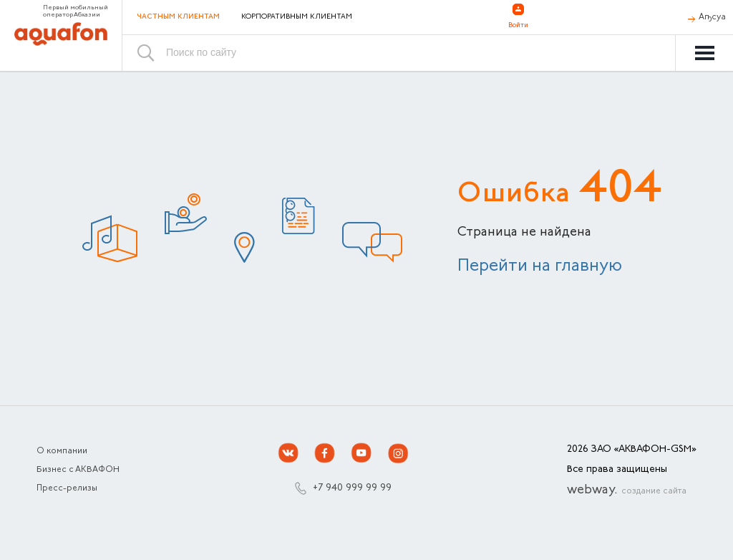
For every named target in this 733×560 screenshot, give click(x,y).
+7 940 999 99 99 (352, 488)
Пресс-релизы (67, 488)
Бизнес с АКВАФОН (78, 470)
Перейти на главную (540, 266)
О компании (62, 451)
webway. (627, 491)
